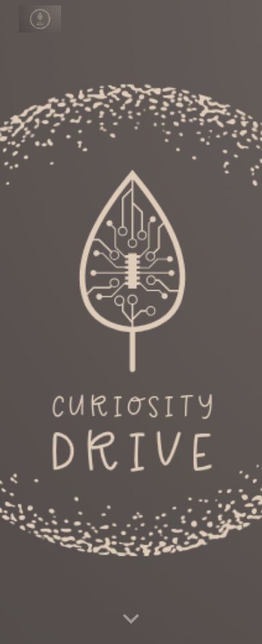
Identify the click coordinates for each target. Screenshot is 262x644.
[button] (131, 620)
